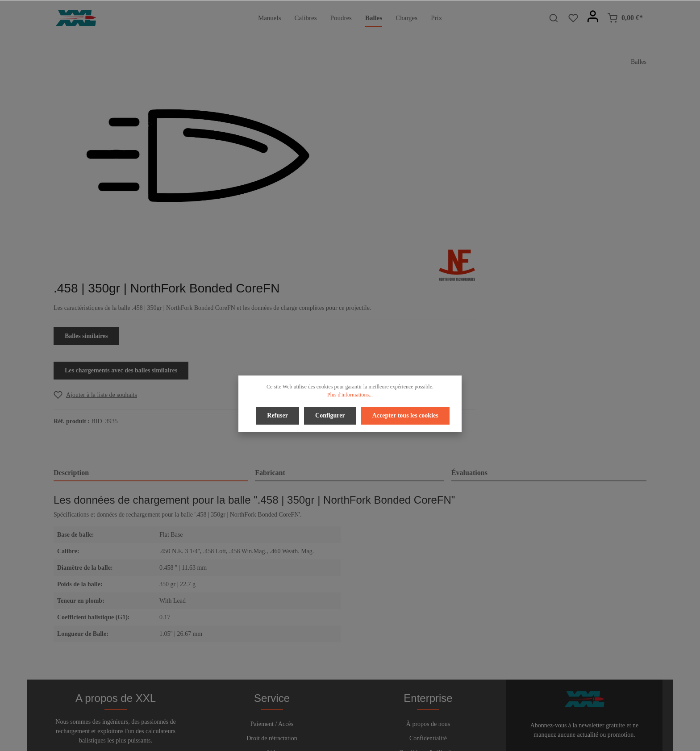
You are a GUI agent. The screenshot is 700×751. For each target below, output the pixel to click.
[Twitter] (343, 719)
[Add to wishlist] (401, 241)
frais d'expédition (548, 739)
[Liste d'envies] (573, 18)
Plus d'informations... (350, 395)
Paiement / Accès (272, 597)
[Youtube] (358, 719)
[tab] (151, 319)
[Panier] (625, 18)
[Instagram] (372, 719)
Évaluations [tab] (469, 319)
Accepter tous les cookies (404, 415)
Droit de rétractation (272, 611)
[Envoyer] (638, 628)
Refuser (279, 415)
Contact (272, 640)
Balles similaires (392, 182)
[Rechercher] (554, 18)
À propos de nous (428, 597)
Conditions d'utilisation (428, 625)
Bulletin (272, 654)
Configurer (330, 415)
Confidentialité (428, 611)
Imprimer (428, 640)
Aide (272, 625)
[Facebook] (329, 719)
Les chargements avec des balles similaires (426, 216)
